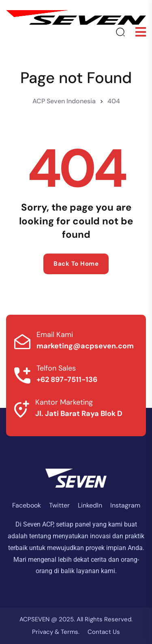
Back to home (76, 264)
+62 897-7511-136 (67, 380)
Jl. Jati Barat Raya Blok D (79, 414)
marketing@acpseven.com (85, 346)
